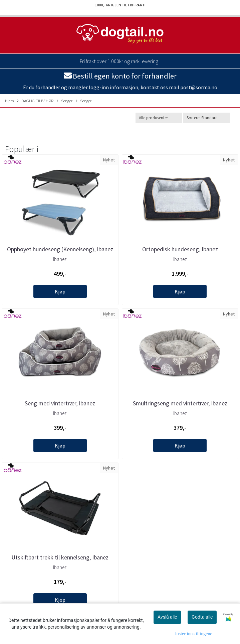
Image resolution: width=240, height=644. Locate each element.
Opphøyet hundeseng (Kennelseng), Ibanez (60, 249)
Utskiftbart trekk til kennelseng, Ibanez (60, 557)
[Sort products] (207, 118)
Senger (65, 101)
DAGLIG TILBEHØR (35, 101)
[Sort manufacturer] (159, 118)
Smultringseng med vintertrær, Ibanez (180, 403)
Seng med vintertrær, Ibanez (60, 403)
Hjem (10, 101)
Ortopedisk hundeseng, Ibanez (180, 249)
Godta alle (202, 617)
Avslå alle (167, 617)
